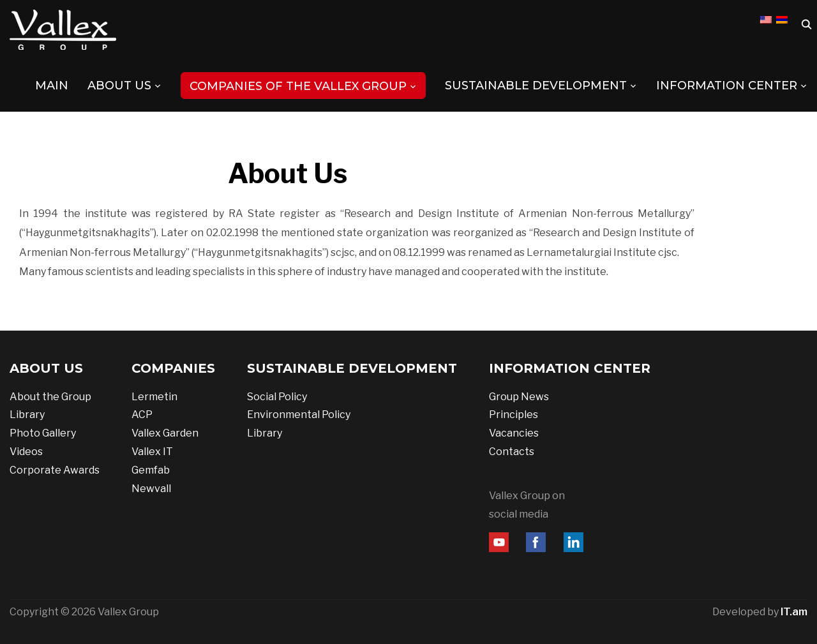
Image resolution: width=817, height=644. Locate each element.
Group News (519, 397)
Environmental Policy (299, 415)
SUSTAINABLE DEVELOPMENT (536, 86)
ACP (142, 415)
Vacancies (514, 433)
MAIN (52, 86)
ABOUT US (119, 86)
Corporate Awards (55, 470)
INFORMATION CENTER (727, 86)
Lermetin (154, 397)
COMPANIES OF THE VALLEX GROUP (298, 86)
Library (27, 415)
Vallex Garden (165, 433)
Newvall (151, 489)
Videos (26, 452)
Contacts (512, 452)
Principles (513, 415)
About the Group (50, 397)
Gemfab (151, 470)
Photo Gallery (43, 433)
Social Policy (277, 397)
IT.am (794, 612)
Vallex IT (152, 452)
